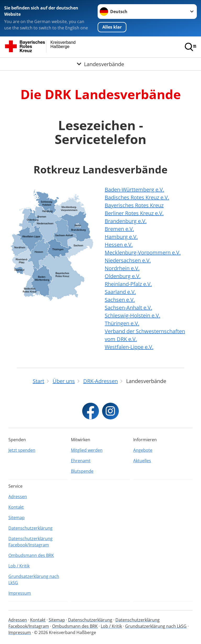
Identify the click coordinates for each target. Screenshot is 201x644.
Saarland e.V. (120, 292)
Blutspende (82, 471)
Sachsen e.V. (120, 300)
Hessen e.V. (119, 245)
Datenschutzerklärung (30, 528)
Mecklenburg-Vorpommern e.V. (143, 252)
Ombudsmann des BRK (31, 555)
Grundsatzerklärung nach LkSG (34, 579)
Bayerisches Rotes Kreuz (134, 205)
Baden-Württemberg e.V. (134, 190)
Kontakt (16, 507)
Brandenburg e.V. (126, 221)
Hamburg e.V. (121, 237)
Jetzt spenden (22, 450)
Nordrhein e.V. (122, 268)
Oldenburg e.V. (123, 276)
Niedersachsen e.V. (128, 260)
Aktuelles (142, 461)
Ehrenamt (81, 461)
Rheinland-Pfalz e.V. (128, 284)
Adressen (18, 497)
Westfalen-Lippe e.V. (129, 347)
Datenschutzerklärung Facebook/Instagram (30, 542)
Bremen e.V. (119, 229)
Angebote (143, 450)
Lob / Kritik (19, 566)
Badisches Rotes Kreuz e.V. (137, 197)
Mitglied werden (87, 450)
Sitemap (16, 518)
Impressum (20, 593)
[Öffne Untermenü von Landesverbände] (100, 64)
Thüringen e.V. (122, 323)
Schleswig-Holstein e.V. (132, 315)
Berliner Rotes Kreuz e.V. (134, 213)
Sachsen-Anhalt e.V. (128, 308)
